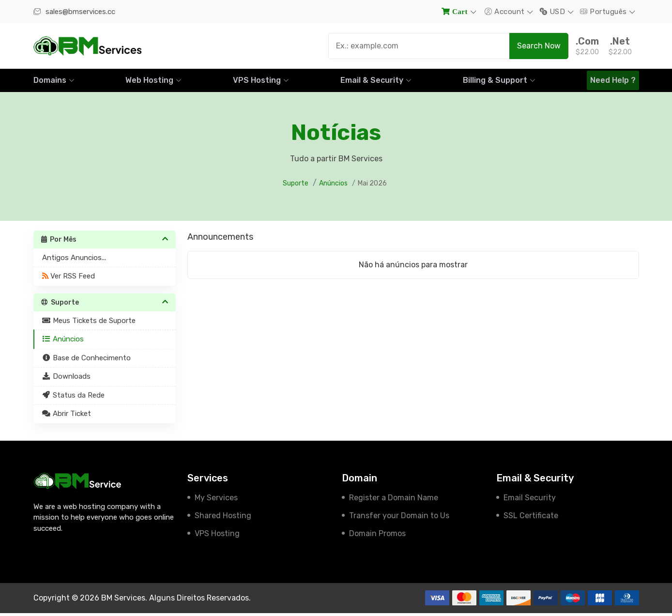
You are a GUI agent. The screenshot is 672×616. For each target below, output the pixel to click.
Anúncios (333, 186)
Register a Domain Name (394, 500)
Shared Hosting (223, 518)
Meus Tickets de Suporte (89, 323)
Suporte (296, 186)
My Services (216, 500)
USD (554, 12)
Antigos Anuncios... (74, 261)
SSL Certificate (531, 518)
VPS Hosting (217, 536)
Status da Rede (74, 398)
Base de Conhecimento (87, 361)
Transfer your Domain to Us (399, 518)
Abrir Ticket (67, 416)
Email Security (530, 500)
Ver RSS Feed (69, 279)
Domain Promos (377, 536)
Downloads (67, 379)
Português (604, 12)
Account (506, 12)
